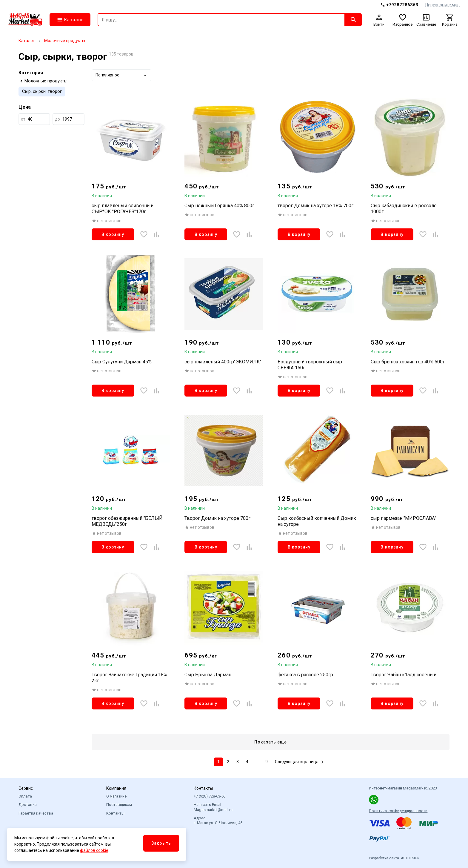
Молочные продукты (65, 41)
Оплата (25, 796)
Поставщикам (119, 805)
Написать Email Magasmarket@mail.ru (213, 807)
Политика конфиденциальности (398, 811)
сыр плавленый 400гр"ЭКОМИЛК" (223, 362)
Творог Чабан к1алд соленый (404, 675)
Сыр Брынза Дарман (208, 675)
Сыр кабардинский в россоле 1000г (404, 209)
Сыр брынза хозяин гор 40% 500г (408, 362)
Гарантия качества (36, 813)
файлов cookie (94, 850)
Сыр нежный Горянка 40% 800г (219, 206)
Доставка (28, 805)
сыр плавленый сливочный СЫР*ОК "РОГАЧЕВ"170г (123, 209)
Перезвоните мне (442, 5)
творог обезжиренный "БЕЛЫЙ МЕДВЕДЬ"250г (127, 521)
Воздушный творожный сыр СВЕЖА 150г (310, 365)
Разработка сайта (384, 858)
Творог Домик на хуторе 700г (217, 518)
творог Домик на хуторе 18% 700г (315, 206)
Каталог (27, 41)
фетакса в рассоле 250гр (305, 675)
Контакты (115, 813)
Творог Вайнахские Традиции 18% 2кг (129, 678)
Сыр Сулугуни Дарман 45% (122, 362)
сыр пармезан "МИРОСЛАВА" (404, 518)
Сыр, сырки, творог (42, 91)
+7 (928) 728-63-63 (210, 796)
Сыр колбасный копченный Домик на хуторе (317, 521)
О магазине (116, 796)
